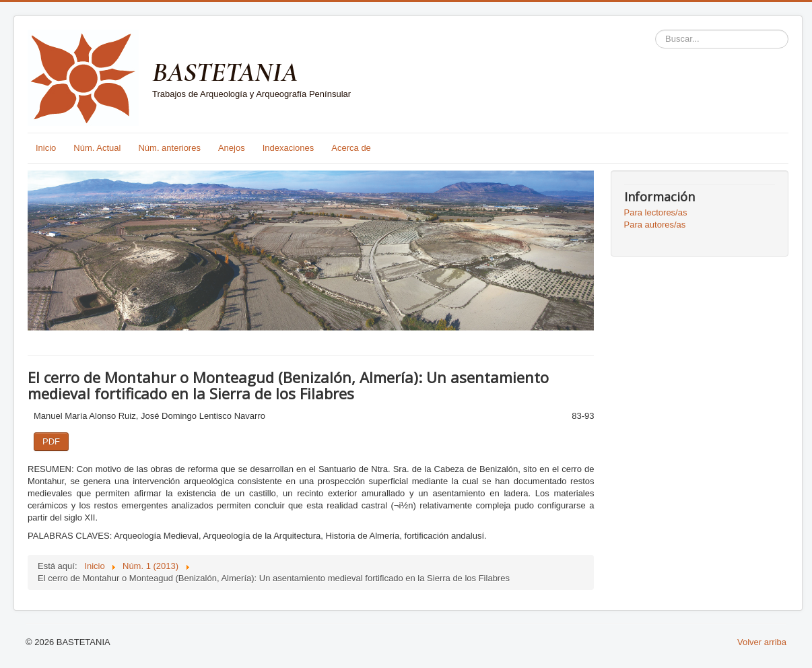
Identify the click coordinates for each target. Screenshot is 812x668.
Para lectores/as (656, 212)
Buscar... (655, 30)
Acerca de (351, 148)
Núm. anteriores (169, 148)
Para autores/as (655, 225)
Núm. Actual (97, 148)
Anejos (232, 148)
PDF (51, 441)
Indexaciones (289, 148)
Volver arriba (762, 642)
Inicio (46, 148)
